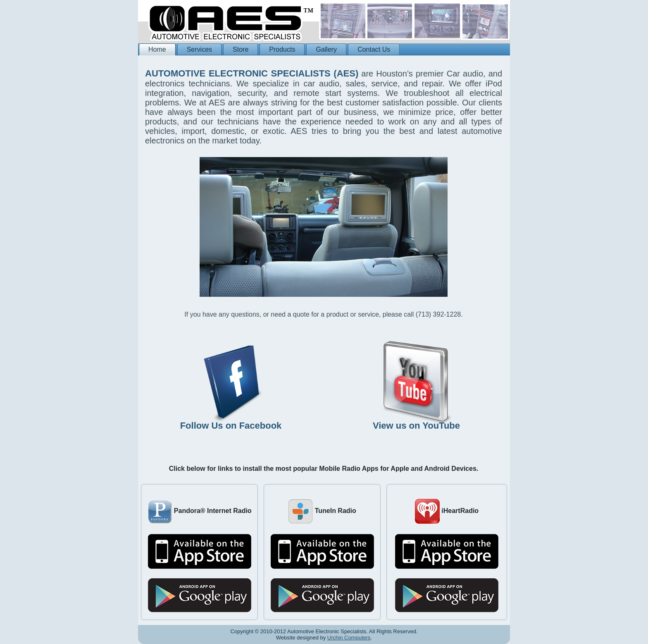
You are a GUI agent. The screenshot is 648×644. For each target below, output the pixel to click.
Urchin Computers (349, 638)
